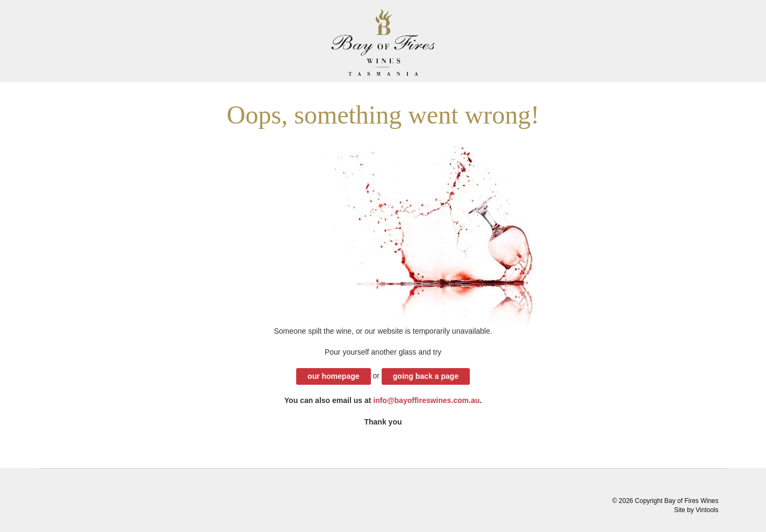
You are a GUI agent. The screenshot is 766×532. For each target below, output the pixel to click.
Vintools (707, 510)
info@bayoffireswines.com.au (426, 400)
